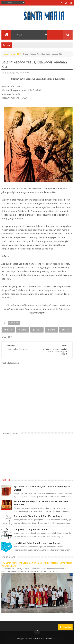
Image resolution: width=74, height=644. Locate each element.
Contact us (65, 627)
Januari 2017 (16, 54)
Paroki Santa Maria (43, 639)
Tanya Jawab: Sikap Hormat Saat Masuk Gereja (38, 516)
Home (5, 54)
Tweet (8, 330)
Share (23, 330)
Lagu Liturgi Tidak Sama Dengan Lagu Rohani (37, 543)
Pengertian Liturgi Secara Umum (31, 530)
